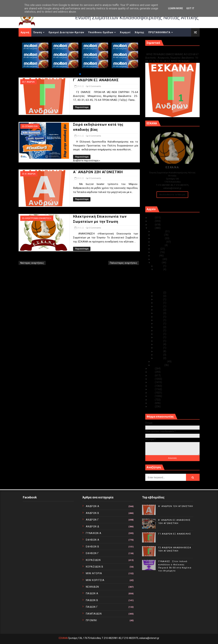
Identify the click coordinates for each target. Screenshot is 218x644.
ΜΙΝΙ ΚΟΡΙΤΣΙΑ (95, 580)
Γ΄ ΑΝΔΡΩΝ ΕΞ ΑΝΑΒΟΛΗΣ (96, 80)
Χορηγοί (125, 32)
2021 (152, 368)
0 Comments (95, 86)
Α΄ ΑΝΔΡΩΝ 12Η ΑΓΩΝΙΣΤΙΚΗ (176, 506)
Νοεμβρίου (158, 235)
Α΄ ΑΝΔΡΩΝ (30, 174)
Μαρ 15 (159, 324)
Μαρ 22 (159, 303)
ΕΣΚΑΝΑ (63, 638)
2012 (152, 400)
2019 (152, 375)
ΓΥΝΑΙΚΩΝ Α (94, 533)
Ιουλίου (156, 249)
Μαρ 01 (159, 358)
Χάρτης (139, 32)
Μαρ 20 (159, 310)
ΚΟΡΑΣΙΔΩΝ (93, 560)
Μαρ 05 (159, 351)
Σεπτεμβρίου (159, 242)
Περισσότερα (82, 107)
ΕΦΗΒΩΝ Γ (92, 553)
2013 (152, 396)
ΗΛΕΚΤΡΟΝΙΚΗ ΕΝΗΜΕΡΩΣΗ (38, 218)
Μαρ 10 (159, 341)
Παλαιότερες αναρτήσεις (124, 263)
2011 (152, 403)
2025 (152, 218)
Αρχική (25, 32)
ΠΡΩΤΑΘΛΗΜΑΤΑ (159, 32)
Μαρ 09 (159, 344)
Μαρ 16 (159, 320)
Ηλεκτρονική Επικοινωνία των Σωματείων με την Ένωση (171, 288)
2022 (152, 228)
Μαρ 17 (159, 317)
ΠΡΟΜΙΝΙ (91, 620)
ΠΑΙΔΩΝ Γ (92, 607)
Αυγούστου (158, 245)
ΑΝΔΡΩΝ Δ (93, 527)
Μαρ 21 (159, 306)
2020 (152, 372)
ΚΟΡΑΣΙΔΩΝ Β (95, 567)
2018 (152, 379)
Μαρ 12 (159, 334)
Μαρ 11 (159, 337)
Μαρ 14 (159, 327)
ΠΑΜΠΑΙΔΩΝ (94, 614)
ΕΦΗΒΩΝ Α (93, 540)
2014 (152, 393)
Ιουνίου (156, 252)
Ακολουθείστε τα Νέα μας (172, 195)
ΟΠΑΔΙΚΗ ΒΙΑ (31, 126)
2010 (152, 406)
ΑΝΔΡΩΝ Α (93, 506)
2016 (152, 386)
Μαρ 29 (159, 269)
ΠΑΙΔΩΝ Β (92, 600)
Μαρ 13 (159, 331)
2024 (152, 221)
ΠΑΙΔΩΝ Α (92, 593)
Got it (190, 8)
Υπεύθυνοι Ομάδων (101, 32)
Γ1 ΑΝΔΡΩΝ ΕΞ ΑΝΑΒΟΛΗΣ (163, 51)
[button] (80, 74)
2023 (152, 225)
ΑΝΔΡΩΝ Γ (92, 520)
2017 (152, 382)
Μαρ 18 (159, 313)
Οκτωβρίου (158, 238)
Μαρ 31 (159, 266)
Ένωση (38, 32)
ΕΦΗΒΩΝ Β (93, 547)
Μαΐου (155, 256)
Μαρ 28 (159, 293)
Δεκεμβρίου (158, 231)
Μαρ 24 (159, 296)
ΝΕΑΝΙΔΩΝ (92, 587)
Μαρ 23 (159, 299)
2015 (152, 389)
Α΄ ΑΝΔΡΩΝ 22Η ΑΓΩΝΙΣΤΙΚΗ (98, 172)
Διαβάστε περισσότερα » (87, 161)
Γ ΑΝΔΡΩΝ (30, 82)
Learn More (176, 8)
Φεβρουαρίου (159, 362)
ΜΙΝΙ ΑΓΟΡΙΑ (94, 573)
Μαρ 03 (159, 355)
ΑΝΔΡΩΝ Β (93, 513)
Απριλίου (157, 259)
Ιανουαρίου (158, 365)
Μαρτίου (157, 263)
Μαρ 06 (159, 348)
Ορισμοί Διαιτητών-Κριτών (66, 32)
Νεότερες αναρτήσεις (32, 263)
